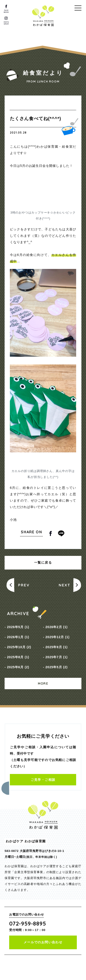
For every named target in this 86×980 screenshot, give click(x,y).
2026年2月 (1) (57, 627)
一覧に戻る (43, 562)
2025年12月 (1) (57, 637)
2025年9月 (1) (57, 647)
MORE (43, 683)
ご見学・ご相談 (43, 780)
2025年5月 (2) (57, 667)
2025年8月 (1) (18, 657)
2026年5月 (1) (18, 627)
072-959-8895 (28, 923)
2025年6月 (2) (18, 667)
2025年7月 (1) (57, 657)
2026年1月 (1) (18, 637)
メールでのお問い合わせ (43, 942)
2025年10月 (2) (19, 647)
